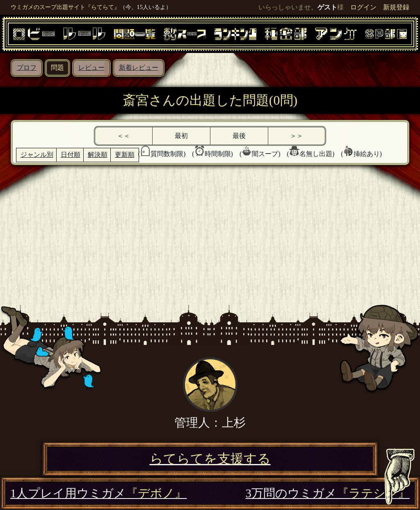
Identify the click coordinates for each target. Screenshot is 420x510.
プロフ (27, 68)
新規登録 (396, 7)
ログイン (363, 7)
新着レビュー (139, 68)
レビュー (91, 68)
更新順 (125, 155)
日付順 (71, 155)
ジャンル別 (37, 155)
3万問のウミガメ (328, 493)
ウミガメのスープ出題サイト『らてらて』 (65, 7)
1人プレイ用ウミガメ (98, 493)
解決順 (98, 155)
